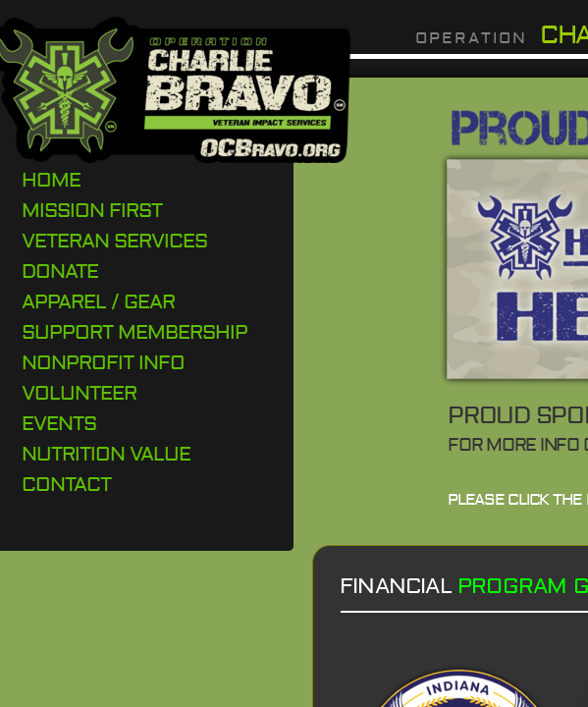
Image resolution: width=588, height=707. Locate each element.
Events (59, 424)
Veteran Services (114, 241)
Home (51, 180)
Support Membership (134, 332)
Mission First (92, 211)
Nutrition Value (106, 454)
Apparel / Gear (98, 302)
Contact (66, 485)
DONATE (60, 272)
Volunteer (79, 393)
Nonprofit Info (103, 363)
